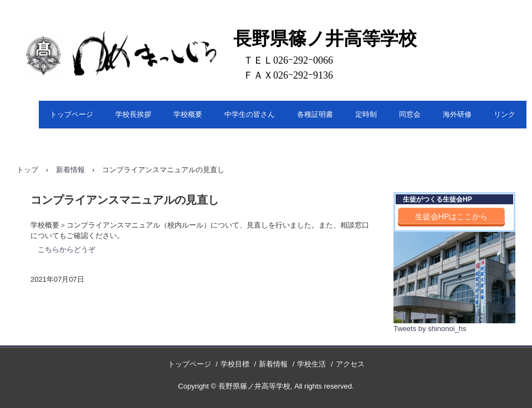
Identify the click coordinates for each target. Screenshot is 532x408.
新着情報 (70, 170)
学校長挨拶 (133, 114)
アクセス (350, 364)
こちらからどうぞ (66, 249)
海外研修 (457, 114)
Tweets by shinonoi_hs (430, 329)
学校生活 (311, 364)
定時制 (366, 114)
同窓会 (410, 114)
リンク (505, 114)
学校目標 (235, 364)
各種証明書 (315, 114)
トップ (27, 170)
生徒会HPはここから (451, 216)
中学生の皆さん (250, 114)
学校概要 (188, 114)
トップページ (71, 114)
